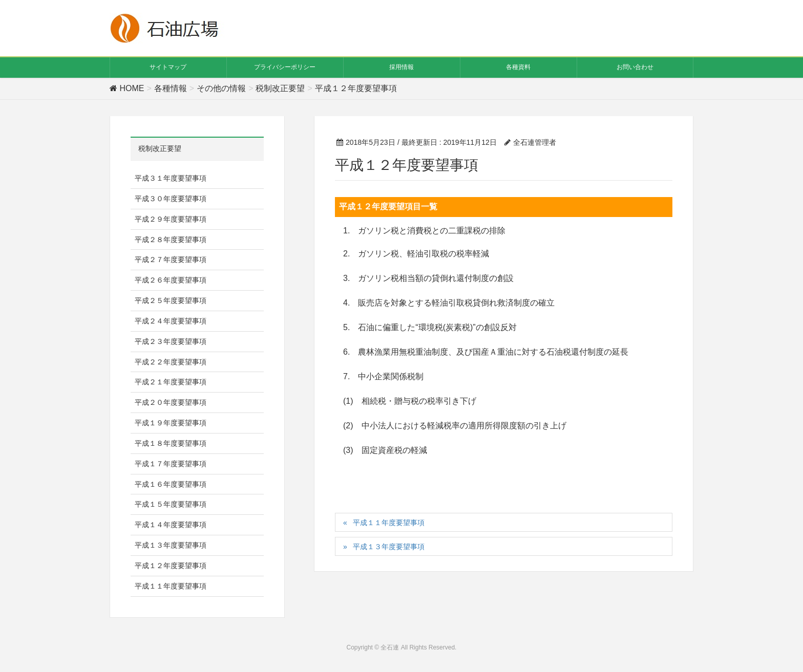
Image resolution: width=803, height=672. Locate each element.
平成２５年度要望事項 (171, 300)
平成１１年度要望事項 (389, 523)
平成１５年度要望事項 (171, 504)
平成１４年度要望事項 (171, 525)
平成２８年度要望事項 (171, 240)
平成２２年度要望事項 (171, 362)
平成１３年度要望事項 (389, 547)
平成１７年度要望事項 (171, 464)
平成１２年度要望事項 (171, 566)
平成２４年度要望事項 (171, 321)
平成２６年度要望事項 (171, 280)
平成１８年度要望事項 (171, 443)
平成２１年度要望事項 (171, 382)
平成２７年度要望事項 (171, 259)
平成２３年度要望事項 (171, 341)
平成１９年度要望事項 (171, 423)
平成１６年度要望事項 (171, 484)
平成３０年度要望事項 (171, 199)
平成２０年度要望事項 (171, 402)
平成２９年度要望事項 (171, 219)
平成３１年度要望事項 (171, 178)
